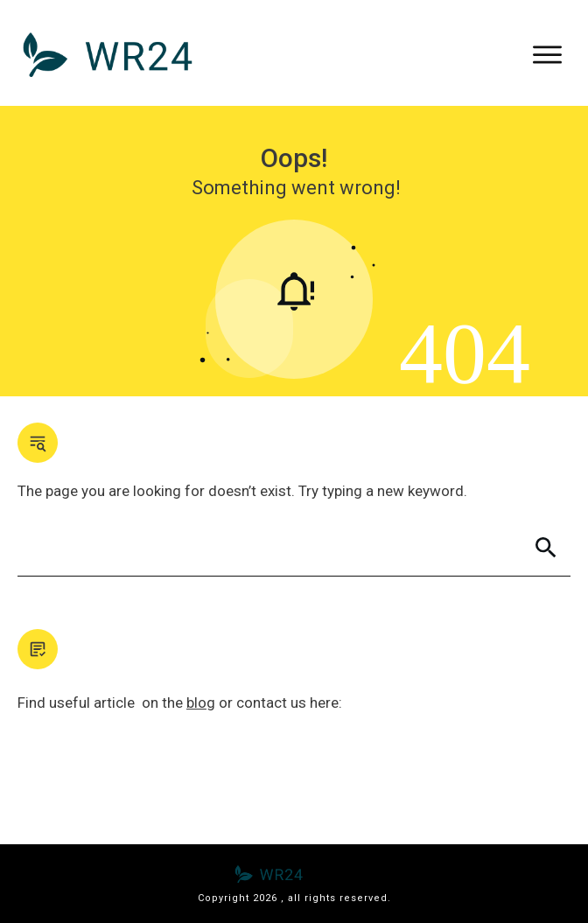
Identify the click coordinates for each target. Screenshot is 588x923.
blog (201, 703)
